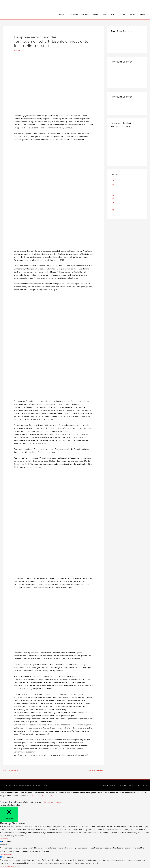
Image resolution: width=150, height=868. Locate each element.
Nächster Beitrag (96, 770)
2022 (113, 195)
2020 (113, 202)
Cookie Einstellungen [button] (40, 796)
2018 (113, 210)
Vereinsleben (19, 50)
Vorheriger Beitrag (12, 770)
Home (61, 15)
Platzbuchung (73, 15)
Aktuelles (86, 15)
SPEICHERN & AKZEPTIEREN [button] (13, 866)
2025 (113, 184)
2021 (112, 199)
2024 (113, 188)
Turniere (142, 15)
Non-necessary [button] (6, 854)
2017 (113, 214)
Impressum (142, 786)
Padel (105, 15)
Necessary (6, 842)
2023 (113, 191)
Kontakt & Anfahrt (108, 786)
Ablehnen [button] (67, 796)
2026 (113, 180)
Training (122, 15)
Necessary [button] (4, 839)
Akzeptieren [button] (57, 796)
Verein (95, 15)
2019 (113, 206)
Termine (132, 15)
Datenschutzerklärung (126, 786)
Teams (113, 15)
